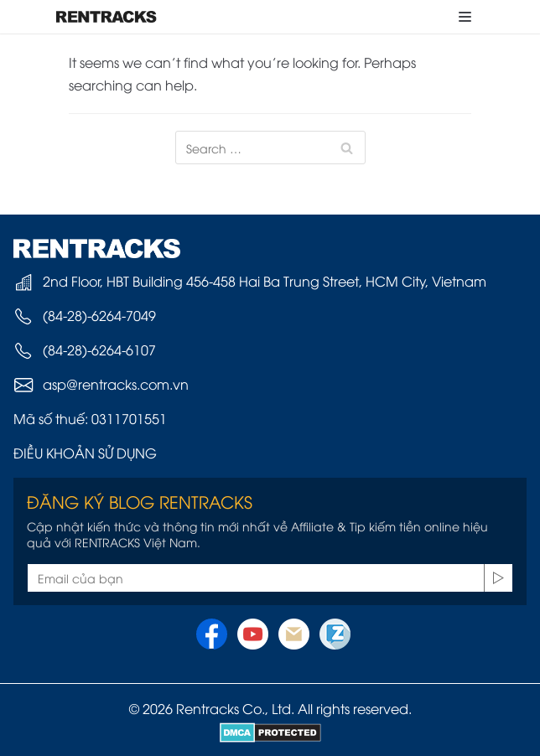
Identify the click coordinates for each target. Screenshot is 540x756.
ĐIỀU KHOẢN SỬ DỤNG (85, 453)
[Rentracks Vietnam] (106, 17)
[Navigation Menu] (465, 17)
